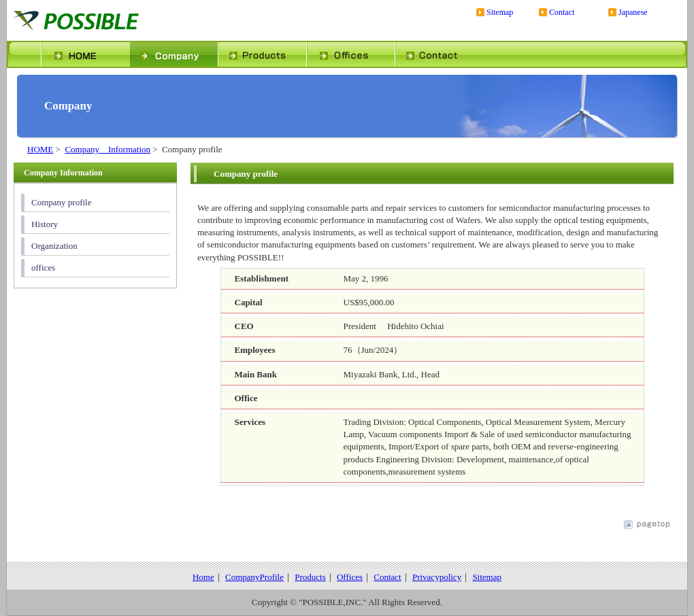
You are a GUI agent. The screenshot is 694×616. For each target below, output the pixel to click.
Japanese (633, 13)
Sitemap (500, 13)
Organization (54, 246)
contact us (439, 54)
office (350, 54)
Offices (350, 577)
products (262, 54)
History (45, 224)
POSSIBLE (119, 20)
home (85, 54)
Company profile (61, 202)
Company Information (108, 149)
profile (173, 54)
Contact (562, 13)
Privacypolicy (437, 577)
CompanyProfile (254, 577)
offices (43, 268)
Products (310, 577)
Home (203, 577)
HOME (40, 149)
